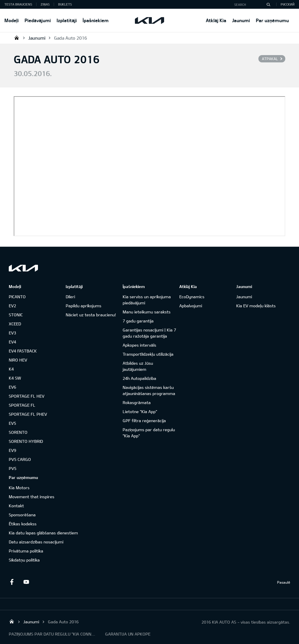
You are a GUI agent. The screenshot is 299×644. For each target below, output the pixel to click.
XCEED (15, 324)
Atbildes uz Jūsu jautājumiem (138, 366)
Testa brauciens (18, 4)
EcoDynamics (192, 297)
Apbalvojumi (191, 306)
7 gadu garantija (138, 321)
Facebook (12, 582)
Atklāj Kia (216, 20)
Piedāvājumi (38, 20)
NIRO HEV (18, 360)
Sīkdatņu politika (24, 560)
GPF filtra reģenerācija (144, 421)
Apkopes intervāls (139, 345)
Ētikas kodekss (23, 524)
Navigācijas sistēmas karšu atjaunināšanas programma (149, 390)
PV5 (13, 468)
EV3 (12, 333)
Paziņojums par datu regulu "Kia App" (149, 433)
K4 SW (15, 378)
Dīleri (70, 297)
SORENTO (18, 432)
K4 (11, 369)
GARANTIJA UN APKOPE (128, 634)
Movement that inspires (32, 497)
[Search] (268, 4)
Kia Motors (19, 488)
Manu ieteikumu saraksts (147, 312)
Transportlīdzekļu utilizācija (148, 354)
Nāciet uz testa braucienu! (91, 315)
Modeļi (12, 20)
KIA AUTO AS (17, 38)
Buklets (65, 4)
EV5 (12, 423)
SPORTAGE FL (22, 405)
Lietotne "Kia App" (140, 412)
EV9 (12, 450)
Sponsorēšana (22, 515)
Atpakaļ (270, 59)
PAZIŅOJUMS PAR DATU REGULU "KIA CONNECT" (53, 634)
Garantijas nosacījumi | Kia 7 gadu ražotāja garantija (149, 333)
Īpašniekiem (96, 20)
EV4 (12, 342)
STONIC (16, 315)
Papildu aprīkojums (84, 306)
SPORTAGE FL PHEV (28, 414)
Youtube (26, 582)
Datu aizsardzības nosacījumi (36, 542)
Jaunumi (241, 20)
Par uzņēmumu (272, 20)
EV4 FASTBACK (23, 351)
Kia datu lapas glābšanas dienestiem (43, 533)
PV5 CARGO (20, 459)
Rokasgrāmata (137, 402)
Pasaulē (284, 582)
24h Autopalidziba (139, 378)
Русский (288, 4)
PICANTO (17, 297)
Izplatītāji (67, 20)
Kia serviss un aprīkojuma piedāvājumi (147, 300)
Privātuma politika (26, 551)
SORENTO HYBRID (26, 441)
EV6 (12, 387)
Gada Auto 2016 (71, 38)
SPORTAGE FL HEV (27, 396)
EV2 (12, 306)
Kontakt (16, 506)
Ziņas (45, 4)
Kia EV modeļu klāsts (256, 306)
